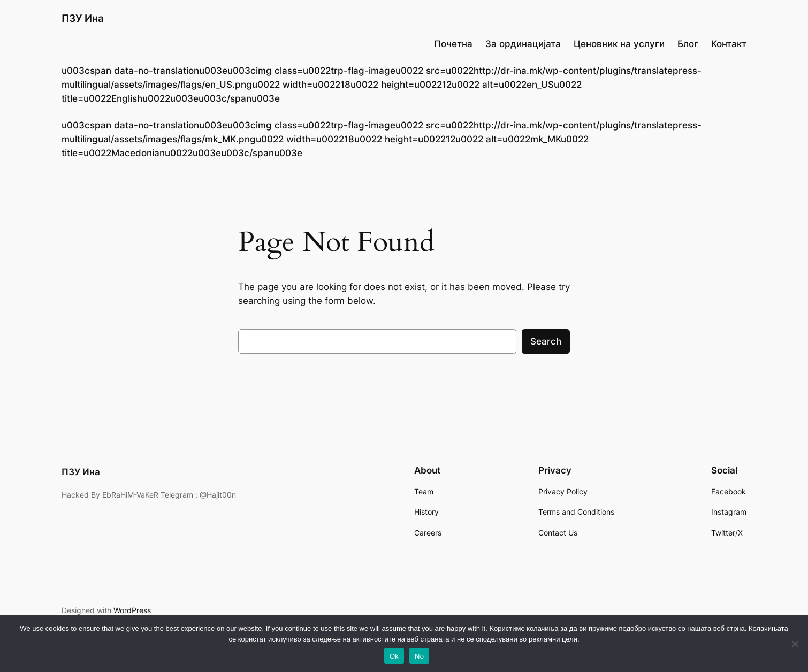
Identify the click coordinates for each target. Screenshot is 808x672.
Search (546, 341)
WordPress (132, 610)
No (419, 656)
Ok (394, 656)
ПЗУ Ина (83, 18)
